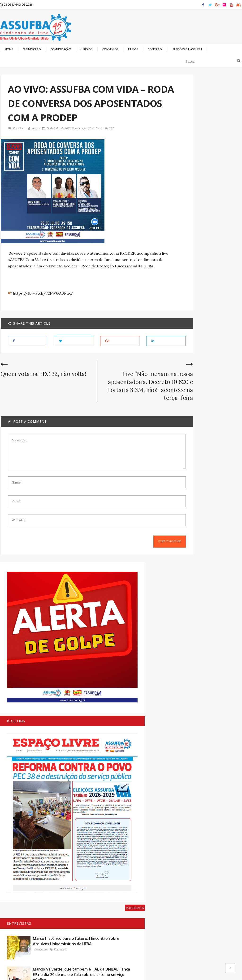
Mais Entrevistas (223, 514)
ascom (34, 128)
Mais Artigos (233, 690)
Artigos (206, 568)
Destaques (208, 329)
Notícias (15, 128)
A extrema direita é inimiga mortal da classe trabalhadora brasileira (215, 551)
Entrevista (208, 333)
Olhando (184, 968)
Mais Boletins (232, 267)
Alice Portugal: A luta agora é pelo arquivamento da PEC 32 (215, 473)
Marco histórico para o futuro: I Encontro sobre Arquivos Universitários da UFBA (215, 310)
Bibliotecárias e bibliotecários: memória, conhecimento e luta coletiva (215, 592)
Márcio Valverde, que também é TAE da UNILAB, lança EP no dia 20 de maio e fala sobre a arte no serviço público (216, 362)
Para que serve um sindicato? (214, 627)
